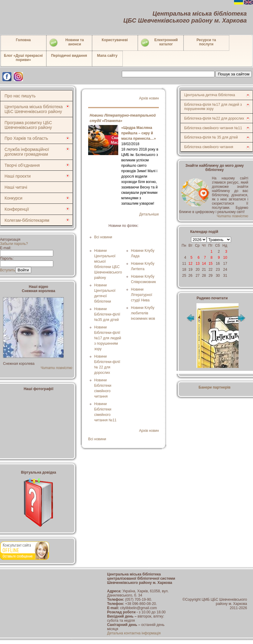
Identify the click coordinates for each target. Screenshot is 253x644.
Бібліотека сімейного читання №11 (213, 128)
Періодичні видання (69, 56)
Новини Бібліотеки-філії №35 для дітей (107, 314)
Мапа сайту (107, 56)
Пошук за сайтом (234, 74)
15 (210, 264)
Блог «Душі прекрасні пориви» (23, 58)
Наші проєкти (18, 176)
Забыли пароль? (14, 244)
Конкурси (13, 198)
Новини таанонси (66, 43)
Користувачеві (115, 40)
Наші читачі (16, 187)
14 (204, 264)
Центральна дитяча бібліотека (210, 95)
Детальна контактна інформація (134, 633)
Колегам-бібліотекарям (27, 220)
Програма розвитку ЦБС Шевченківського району (28, 125)
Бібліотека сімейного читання (209, 147)
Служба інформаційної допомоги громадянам (27, 152)
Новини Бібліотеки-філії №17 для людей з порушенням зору (108, 338)
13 (197, 264)
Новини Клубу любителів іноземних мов (143, 313)
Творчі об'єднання (22, 165)
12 (190, 264)
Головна (23, 40)
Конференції (17, 209)
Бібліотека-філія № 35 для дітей (211, 137)
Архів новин (149, 98)
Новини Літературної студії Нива (141, 295)
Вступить (8, 270)
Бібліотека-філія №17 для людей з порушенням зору (213, 107)
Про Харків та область (26, 138)
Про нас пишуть (20, 96)
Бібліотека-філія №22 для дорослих (214, 118)
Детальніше (149, 214)
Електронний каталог (159, 43)
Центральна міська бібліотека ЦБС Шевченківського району (34, 109)
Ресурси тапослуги (206, 42)
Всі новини (103, 237)
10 (225, 258)
